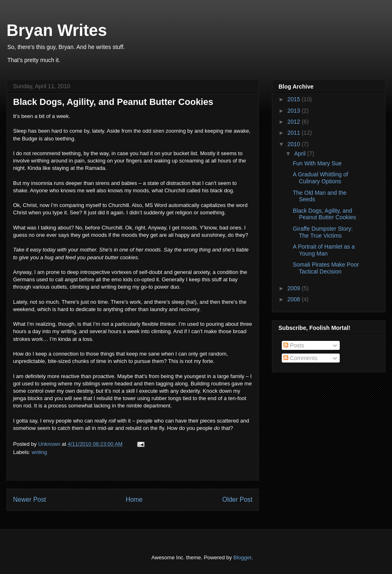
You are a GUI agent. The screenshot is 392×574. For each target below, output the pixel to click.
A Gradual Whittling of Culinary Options (320, 178)
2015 (295, 99)
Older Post (237, 499)
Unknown (50, 444)
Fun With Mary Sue (317, 163)
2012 (295, 122)
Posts (294, 345)
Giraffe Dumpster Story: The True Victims (323, 232)
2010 (295, 144)
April (301, 154)
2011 (295, 133)
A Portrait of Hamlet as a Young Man (324, 250)
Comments (301, 358)
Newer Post (30, 499)
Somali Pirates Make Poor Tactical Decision (326, 268)
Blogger (242, 557)
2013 (295, 111)
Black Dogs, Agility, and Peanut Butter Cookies (324, 214)
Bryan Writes (57, 30)
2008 (295, 299)
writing (40, 452)
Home (134, 499)
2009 (295, 288)
